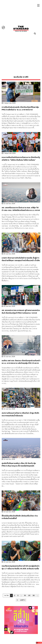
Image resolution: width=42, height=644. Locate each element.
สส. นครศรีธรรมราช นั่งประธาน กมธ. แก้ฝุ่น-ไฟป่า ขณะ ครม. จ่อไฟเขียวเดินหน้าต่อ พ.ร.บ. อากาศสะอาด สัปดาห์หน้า (21, 209)
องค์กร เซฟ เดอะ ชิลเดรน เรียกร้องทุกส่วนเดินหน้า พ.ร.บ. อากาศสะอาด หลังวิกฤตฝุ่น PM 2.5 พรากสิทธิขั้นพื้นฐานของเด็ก (21, 362)
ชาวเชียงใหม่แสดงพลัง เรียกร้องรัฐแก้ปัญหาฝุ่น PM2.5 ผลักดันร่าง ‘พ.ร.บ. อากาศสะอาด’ (20, 108)
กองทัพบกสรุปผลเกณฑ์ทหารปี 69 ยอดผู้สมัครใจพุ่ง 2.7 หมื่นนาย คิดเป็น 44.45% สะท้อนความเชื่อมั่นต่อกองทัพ (21, 567)
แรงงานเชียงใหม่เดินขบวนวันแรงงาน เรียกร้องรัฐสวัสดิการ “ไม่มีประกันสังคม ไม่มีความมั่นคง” (21, 158)
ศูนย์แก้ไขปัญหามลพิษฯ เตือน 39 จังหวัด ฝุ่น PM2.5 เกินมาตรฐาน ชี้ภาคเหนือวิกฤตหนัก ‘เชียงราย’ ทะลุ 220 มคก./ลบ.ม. (19, 464)
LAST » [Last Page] (23, 600)
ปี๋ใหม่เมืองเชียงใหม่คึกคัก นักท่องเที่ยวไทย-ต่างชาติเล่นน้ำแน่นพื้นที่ (20, 517)
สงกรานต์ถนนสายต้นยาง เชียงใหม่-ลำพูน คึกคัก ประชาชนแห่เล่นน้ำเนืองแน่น (20, 414)
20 (29, 595)
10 (25, 595)
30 (34, 595)
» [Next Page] (17, 600)
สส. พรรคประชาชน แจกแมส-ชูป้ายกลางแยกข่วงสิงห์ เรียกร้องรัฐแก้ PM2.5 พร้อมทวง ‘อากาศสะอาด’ (21, 311)
